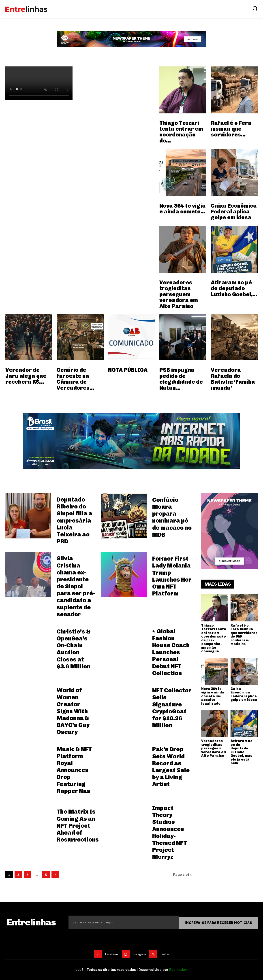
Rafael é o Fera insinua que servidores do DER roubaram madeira (244, 635)
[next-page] (55, 875)
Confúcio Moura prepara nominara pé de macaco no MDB (172, 517)
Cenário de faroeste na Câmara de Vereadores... (75, 379)
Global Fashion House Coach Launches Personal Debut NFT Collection (171, 652)
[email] (124, 922)
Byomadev (178, 969)
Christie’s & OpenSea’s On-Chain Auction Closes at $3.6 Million (74, 649)
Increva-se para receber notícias (218, 922)
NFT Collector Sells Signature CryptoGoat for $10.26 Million (172, 708)
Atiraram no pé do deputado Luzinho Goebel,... (234, 288)
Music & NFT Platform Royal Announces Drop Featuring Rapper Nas (74, 770)
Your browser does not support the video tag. (39, 83)
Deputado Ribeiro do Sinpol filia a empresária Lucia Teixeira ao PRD (74, 521)
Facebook (112, 953)
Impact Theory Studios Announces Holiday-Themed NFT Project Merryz (170, 832)
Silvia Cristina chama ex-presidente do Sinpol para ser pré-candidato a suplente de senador (76, 586)
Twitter (165, 953)
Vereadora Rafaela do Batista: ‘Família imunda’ (233, 379)
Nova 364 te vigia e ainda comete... (183, 209)
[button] (255, 8)
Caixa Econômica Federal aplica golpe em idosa (234, 212)
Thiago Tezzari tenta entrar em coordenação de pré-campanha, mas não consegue (214, 638)
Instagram (139, 953)
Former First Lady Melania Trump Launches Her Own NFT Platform (172, 576)
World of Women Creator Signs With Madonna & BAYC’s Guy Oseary (73, 711)
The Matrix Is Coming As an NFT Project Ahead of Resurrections (78, 826)
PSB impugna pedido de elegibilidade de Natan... (181, 379)
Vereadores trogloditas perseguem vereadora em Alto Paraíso (179, 294)
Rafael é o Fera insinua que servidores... (231, 129)
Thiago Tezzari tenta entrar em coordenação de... (181, 132)
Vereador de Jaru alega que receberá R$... (26, 376)
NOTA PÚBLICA (128, 370)
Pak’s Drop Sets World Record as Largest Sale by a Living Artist (171, 767)
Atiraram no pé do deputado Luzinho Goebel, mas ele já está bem (242, 752)
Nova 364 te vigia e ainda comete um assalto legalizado (213, 696)
